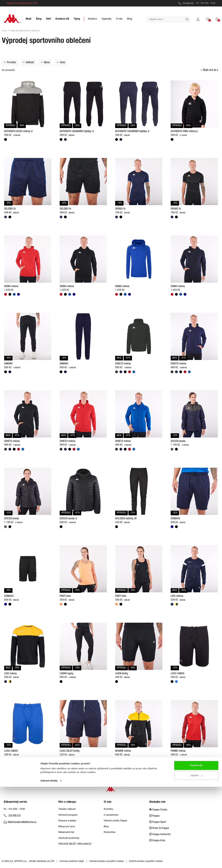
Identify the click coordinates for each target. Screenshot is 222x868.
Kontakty (108, 809)
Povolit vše (196, 847)
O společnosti (111, 815)
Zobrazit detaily (49, 862)
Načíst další (111, 774)
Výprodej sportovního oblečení (25, 31)
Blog (106, 827)
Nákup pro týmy (67, 827)
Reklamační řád (66, 832)
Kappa (154, 816)
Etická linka (110, 832)
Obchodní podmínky (69, 838)
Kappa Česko (158, 810)
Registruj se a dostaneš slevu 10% (22, 3)
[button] (198, 19)
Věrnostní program (68, 815)
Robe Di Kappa (159, 828)
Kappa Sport (158, 822)
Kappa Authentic (160, 835)
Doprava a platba (67, 821)
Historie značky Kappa (115, 821)
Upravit (196, 857)
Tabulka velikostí (67, 809)
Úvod (4, 31)
